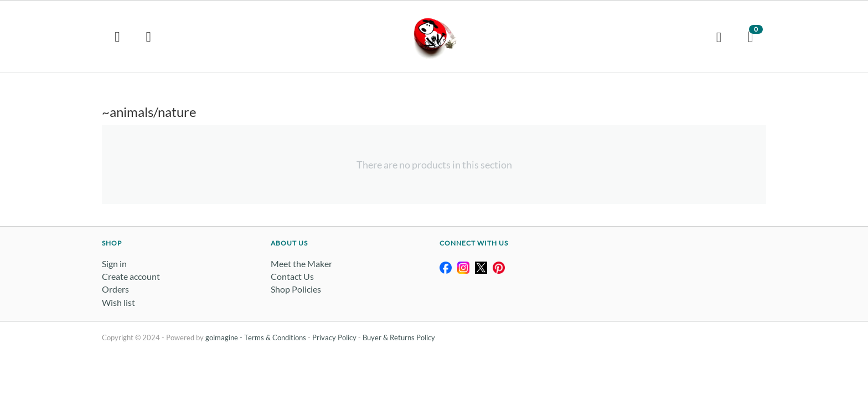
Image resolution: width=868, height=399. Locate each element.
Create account (131, 276)
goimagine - (225, 337)
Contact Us (292, 276)
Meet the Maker (301, 264)
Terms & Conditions (275, 337)
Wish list (118, 302)
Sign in (114, 264)
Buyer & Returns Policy (399, 337)
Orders (115, 289)
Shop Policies (296, 289)
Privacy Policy (334, 337)
